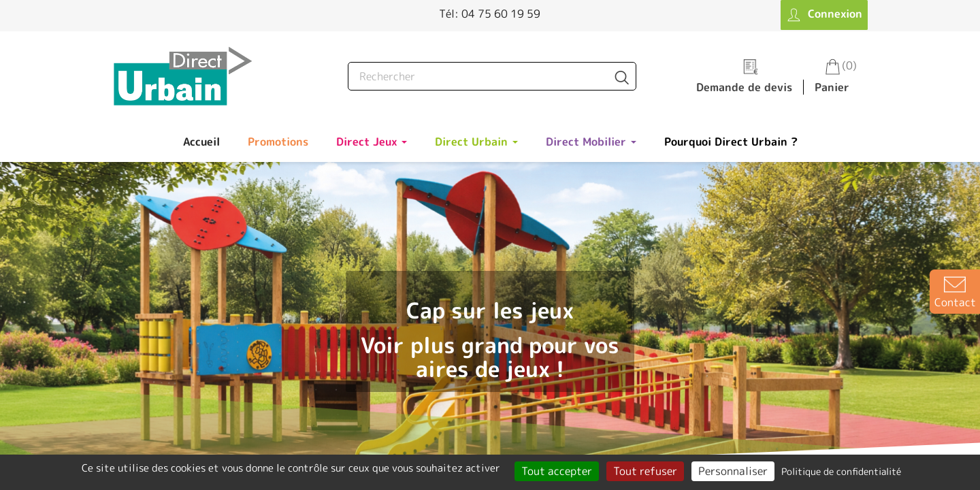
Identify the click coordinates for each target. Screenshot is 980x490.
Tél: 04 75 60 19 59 (490, 14)
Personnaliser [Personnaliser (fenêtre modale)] (733, 471)
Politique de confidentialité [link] (841, 471)
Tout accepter (557, 471)
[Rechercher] (492, 76)
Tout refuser (645, 471)
